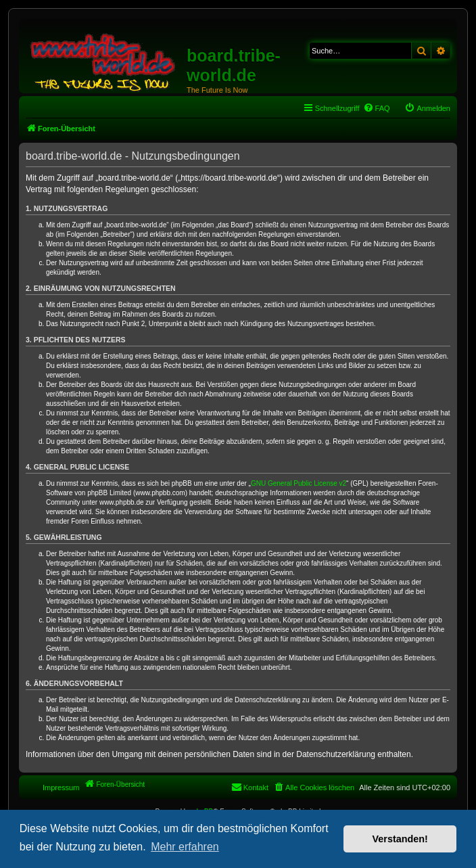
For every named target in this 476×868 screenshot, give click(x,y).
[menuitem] (377, 108)
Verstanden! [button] (400, 839)
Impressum (61, 787)
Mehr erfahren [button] (185, 847)
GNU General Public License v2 (299, 483)
